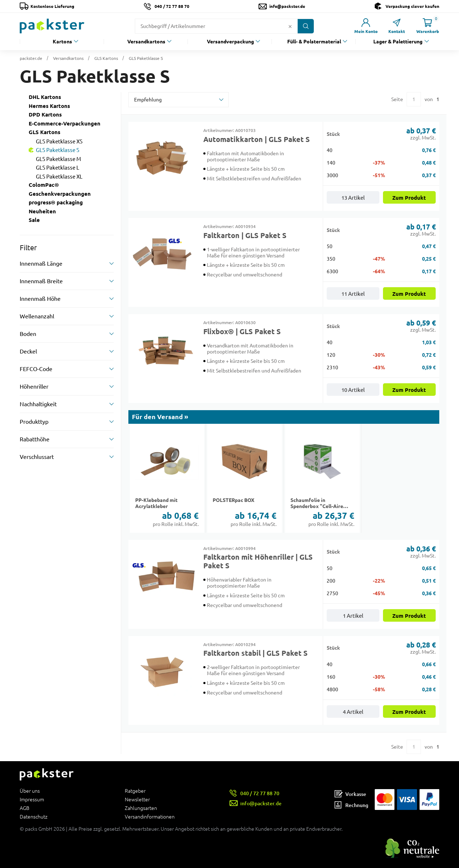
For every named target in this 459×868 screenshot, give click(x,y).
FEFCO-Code (36, 369)
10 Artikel (353, 390)
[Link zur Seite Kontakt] (397, 26)
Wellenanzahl (37, 316)
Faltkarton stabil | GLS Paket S (255, 653)
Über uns (30, 791)
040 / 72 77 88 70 (172, 6)
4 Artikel (353, 712)
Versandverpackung (230, 42)
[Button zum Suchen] (306, 26)
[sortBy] (179, 100)
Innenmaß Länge (41, 264)
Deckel (28, 351)
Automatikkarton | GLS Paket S (257, 139)
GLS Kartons (106, 58)
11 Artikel (353, 294)
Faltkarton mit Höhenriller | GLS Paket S (258, 561)
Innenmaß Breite (41, 281)
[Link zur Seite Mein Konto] (366, 26)
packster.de (31, 58)
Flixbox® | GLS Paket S (242, 332)
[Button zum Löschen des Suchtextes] (290, 26)
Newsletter (137, 800)
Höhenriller (34, 386)
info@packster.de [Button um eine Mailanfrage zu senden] (287, 6)
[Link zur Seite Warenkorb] (427, 26)
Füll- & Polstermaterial (314, 42)
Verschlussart (37, 457)
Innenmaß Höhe (40, 299)
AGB (25, 808)
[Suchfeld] (211, 26)
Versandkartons (146, 42)
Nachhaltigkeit (38, 404)
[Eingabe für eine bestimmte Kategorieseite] (414, 99)
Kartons (62, 42)
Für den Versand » (160, 417)
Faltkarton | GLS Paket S (245, 236)
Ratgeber (135, 791)
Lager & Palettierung (398, 42)
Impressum (32, 800)
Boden (28, 334)
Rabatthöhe (35, 439)
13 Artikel (353, 198)
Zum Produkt (409, 198)
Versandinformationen (150, 817)
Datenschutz (34, 817)
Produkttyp (34, 422)
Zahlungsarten (141, 808)
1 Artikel (353, 616)
